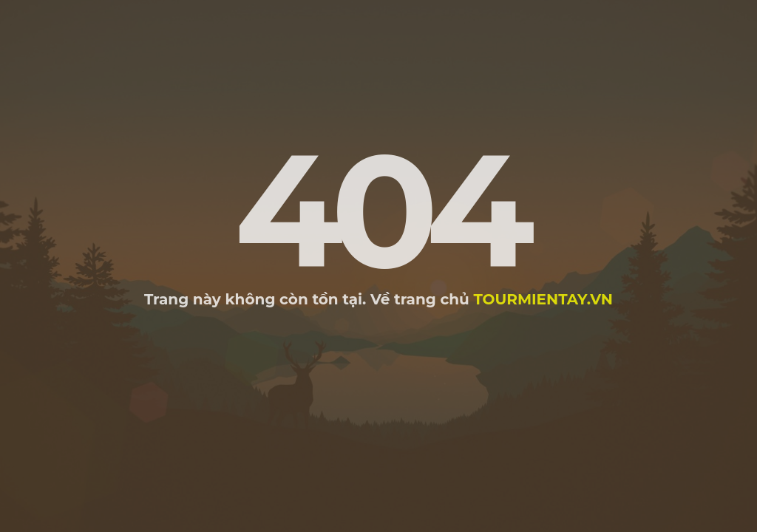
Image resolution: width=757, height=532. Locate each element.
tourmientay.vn (543, 299)
